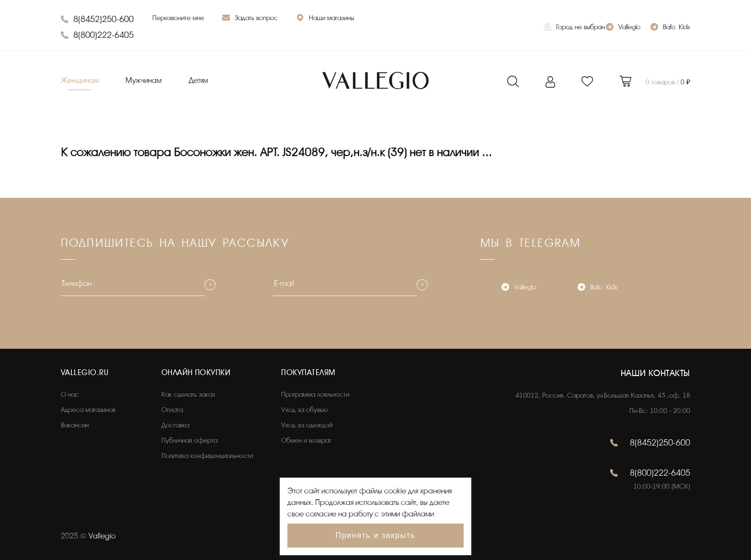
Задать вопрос (250, 19)
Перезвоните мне (178, 18)
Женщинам (80, 80)
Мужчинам (143, 80)
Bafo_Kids (670, 28)
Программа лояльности (315, 394)
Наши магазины (325, 19)
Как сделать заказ (188, 394)
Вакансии (75, 425)
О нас (70, 394)
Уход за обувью (304, 410)
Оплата (172, 410)
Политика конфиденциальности (207, 456)
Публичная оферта (189, 440)
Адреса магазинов (88, 410)
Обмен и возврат (306, 440)
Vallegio (623, 28)
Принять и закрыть (376, 535)
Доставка (175, 425)
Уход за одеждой (307, 425)
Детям (198, 80)
